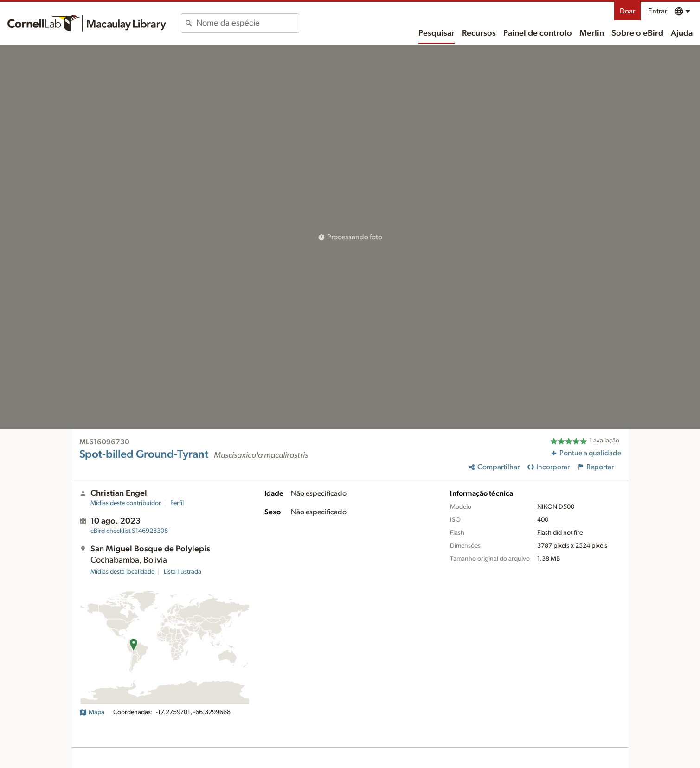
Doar (627, 11)
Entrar (658, 11)
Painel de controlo (538, 33)
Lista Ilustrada (183, 572)
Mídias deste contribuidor (126, 503)
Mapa (92, 712)
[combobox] (247, 23)
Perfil (177, 503)
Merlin (592, 33)
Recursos (479, 33)
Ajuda (682, 33)
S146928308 (129, 531)
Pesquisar (437, 33)
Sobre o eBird (637, 33)
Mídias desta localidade (122, 572)
